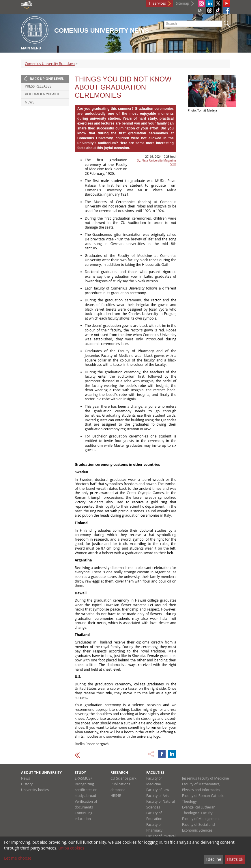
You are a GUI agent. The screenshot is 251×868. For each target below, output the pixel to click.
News (30, 102)
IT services (158, 3)
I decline (213, 859)
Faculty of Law (158, 790)
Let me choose (18, 858)
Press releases (38, 86)
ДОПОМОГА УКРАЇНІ (42, 94)
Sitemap (183, 3)
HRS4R (116, 796)
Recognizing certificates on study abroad (86, 790)
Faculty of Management (201, 819)
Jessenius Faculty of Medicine (205, 778)
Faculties (155, 773)
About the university (41, 773)
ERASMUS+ (84, 778)
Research (119, 773)
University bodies (35, 790)
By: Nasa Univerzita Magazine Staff (157, 162)
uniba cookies (71, 848)
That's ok (235, 859)
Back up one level (47, 79)
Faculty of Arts (158, 796)
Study (80, 773)
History (27, 784)
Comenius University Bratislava (50, 64)
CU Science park (123, 778)
